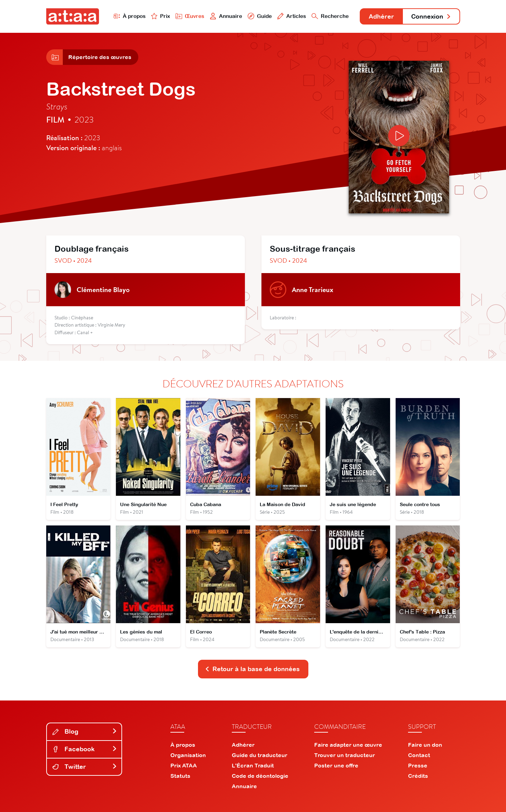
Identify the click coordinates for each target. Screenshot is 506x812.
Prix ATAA (184, 765)
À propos (130, 16)
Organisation (188, 755)
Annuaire (226, 16)
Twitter (85, 767)
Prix (161, 16)
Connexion (431, 16)
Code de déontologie (260, 776)
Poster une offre (336, 765)
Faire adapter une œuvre (348, 745)
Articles (292, 16)
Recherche (330, 16)
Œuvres (190, 16)
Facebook (85, 749)
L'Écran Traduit (253, 765)
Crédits (418, 776)
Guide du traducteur (260, 755)
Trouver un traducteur (345, 755)
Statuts (180, 776)
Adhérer (381, 16)
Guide (260, 16)
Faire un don (425, 745)
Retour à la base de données (252, 669)
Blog (85, 731)
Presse (418, 765)
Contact (419, 755)
